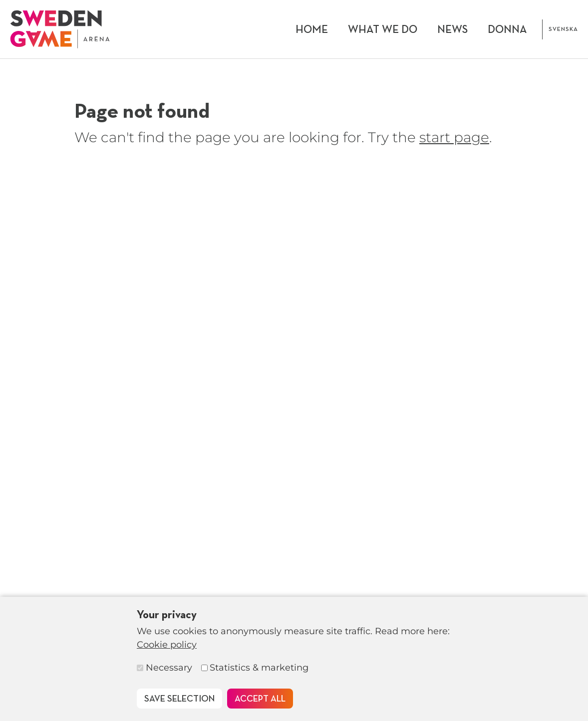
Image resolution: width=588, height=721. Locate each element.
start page (454, 137)
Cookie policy (167, 645)
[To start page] (60, 29)
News (452, 30)
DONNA (507, 30)
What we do (383, 30)
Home (312, 30)
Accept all (260, 699)
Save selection (179, 699)
